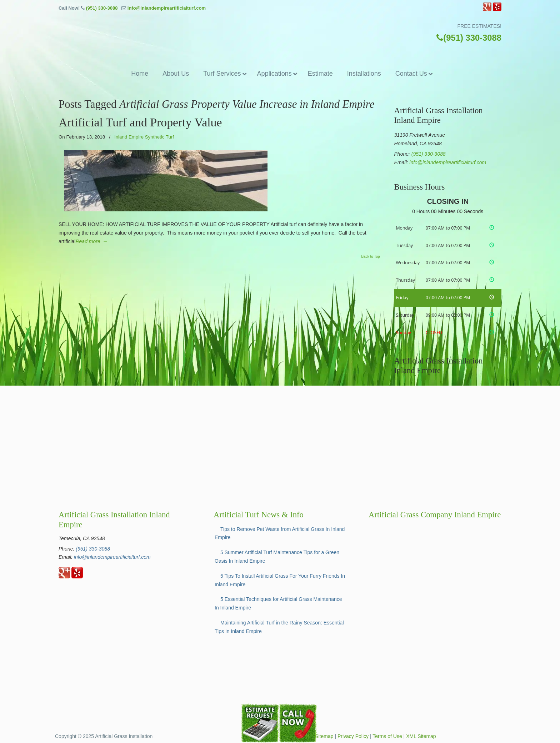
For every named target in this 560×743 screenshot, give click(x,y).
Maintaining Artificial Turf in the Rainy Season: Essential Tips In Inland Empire (279, 627)
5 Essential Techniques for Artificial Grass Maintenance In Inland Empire (278, 603)
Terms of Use (387, 736)
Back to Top (370, 257)
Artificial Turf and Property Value (140, 122)
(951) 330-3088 (102, 8)
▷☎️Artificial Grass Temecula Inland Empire (280, 39)
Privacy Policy (353, 736)
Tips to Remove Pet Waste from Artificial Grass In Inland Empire (280, 533)
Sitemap (324, 736)
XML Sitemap (421, 736)
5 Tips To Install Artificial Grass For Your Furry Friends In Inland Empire (280, 580)
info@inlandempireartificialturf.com (167, 8)
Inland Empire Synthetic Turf (144, 137)
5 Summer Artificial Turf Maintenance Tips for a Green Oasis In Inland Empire (277, 557)
